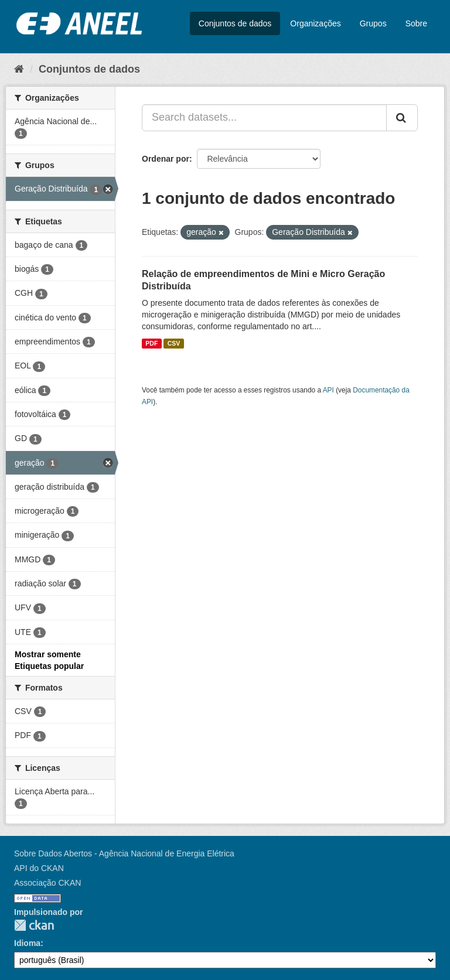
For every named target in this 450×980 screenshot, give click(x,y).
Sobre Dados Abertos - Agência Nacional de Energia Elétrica (124, 853)
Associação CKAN (47, 883)
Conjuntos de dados (235, 23)
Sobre (416, 23)
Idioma (27, 943)
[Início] (19, 69)
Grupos (373, 23)
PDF (151, 343)
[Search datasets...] (264, 118)
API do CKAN (39, 868)
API (328, 390)
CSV (174, 343)
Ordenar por (166, 159)
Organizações (315, 23)
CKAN (34, 925)
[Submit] (402, 118)
